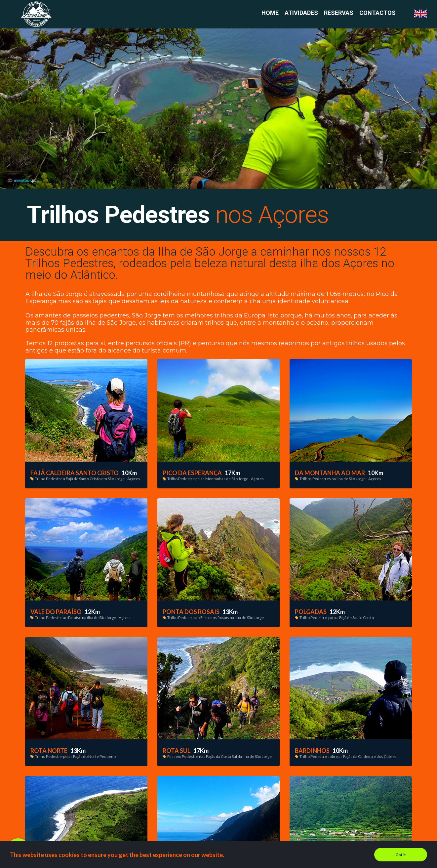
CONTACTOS (377, 13)
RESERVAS (339, 13)
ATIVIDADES (301, 13)
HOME (270, 13)
